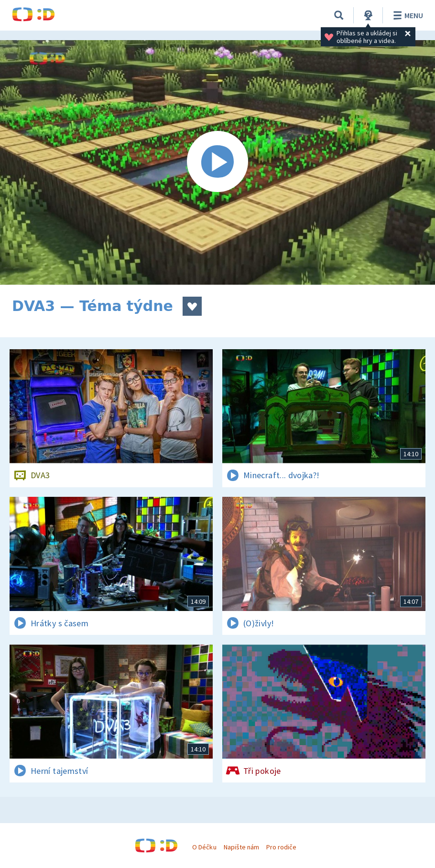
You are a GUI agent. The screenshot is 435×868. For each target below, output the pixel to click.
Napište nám (241, 847)
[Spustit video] (217, 162)
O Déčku (204, 847)
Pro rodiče (281, 847)
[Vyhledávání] (339, 15)
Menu (407, 15)
